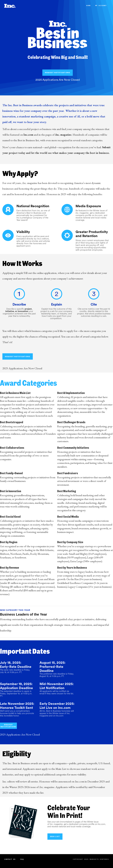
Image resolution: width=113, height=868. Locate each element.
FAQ (22, 859)
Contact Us (10, 859)
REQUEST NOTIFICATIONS (58, 73)
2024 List (55, 836)
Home (89, 6)
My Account (101, 6)
